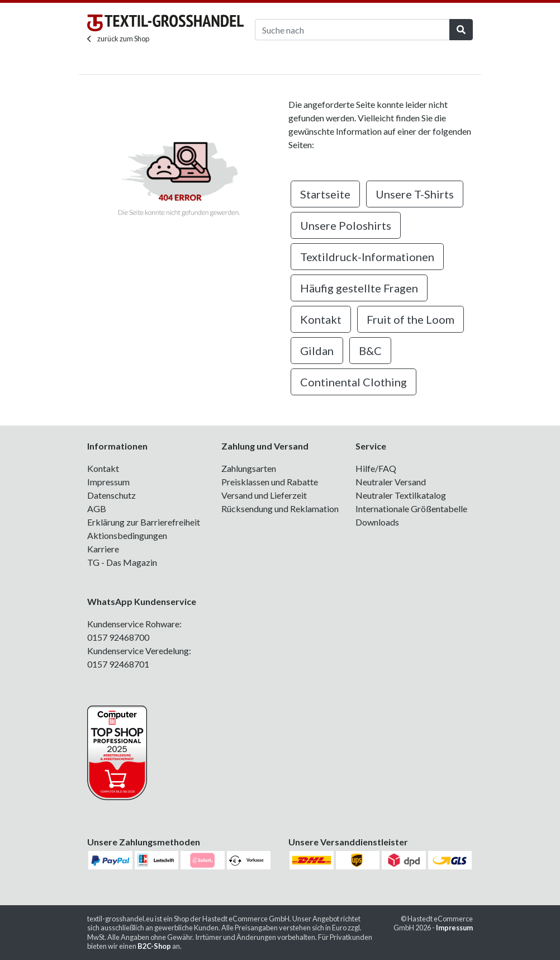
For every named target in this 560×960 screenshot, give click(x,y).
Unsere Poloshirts (346, 225)
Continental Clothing (353, 382)
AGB (97, 509)
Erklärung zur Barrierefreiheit (144, 522)
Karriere (103, 549)
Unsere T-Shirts (415, 194)
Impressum (108, 482)
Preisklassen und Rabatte (270, 482)
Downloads (377, 522)
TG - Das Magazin (122, 562)
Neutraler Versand (391, 482)
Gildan (317, 351)
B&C (370, 351)
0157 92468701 (118, 664)
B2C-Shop (154, 946)
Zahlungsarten (249, 468)
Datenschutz (111, 495)
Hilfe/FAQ (376, 468)
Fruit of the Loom (410, 319)
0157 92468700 (118, 637)
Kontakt (321, 319)
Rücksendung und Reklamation (280, 509)
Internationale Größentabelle (411, 509)
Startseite (325, 194)
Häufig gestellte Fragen (359, 288)
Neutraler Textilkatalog (401, 495)
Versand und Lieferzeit (264, 495)
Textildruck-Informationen (367, 257)
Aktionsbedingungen (127, 535)
